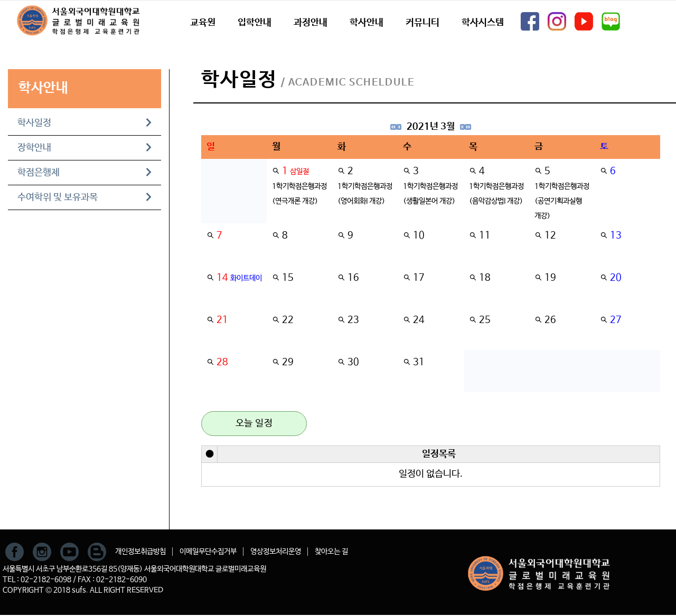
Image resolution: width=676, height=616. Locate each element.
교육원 (203, 23)
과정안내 (311, 23)
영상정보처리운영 (276, 552)
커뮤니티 (422, 23)
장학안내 (84, 148)
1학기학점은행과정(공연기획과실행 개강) (562, 201)
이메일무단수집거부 (208, 552)
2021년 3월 (431, 127)
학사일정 (84, 123)
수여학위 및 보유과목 (84, 197)
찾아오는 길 (331, 552)
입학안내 (255, 23)
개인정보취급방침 (140, 552)
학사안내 (367, 23)
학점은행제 (84, 173)
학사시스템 (483, 23)
